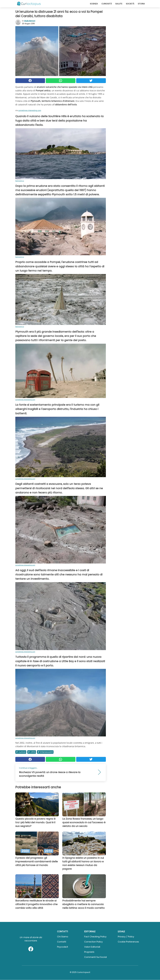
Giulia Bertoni (30, 21)
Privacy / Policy (126, 937)
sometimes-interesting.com (30, 110)
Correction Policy (93, 942)
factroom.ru (20, 181)
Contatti (62, 942)
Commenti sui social (95, 957)
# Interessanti (45, 752)
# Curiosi (21, 752)
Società (130, 4)
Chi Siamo (63, 937)
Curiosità (107, 4)
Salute (119, 4)
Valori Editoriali (92, 947)
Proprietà (89, 952)
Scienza (94, 4)
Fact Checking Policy (95, 937)
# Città (32, 752)
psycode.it (63, 947)
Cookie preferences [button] (128, 942)
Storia (141, 4)
